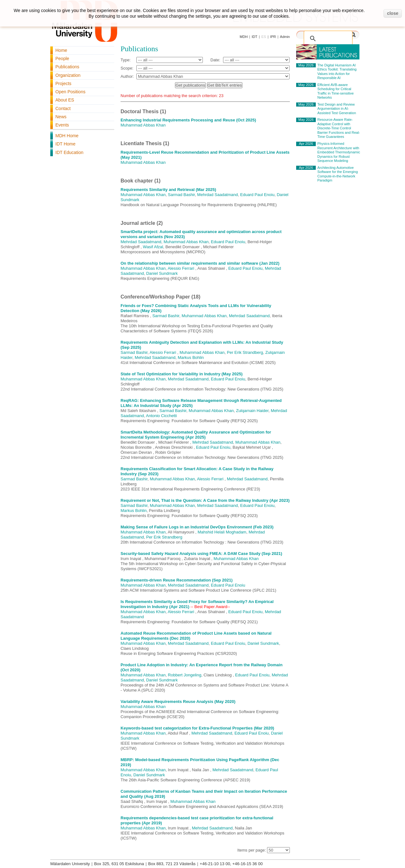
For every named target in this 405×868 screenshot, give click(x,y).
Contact (63, 108)
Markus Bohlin (191, 357)
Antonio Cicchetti (161, 416)
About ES (65, 100)
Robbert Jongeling (185, 675)
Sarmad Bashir (181, 195)
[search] (329, 35)
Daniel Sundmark (162, 273)
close (393, 13)
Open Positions (70, 92)
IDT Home (65, 144)
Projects (63, 83)
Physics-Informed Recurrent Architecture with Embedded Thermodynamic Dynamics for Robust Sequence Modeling (339, 152)
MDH (244, 37)
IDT (254, 37)
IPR (273, 37)
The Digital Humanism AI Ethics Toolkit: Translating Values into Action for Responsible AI (337, 72)
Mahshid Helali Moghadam (222, 532)
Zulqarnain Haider (252, 411)
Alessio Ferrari (181, 268)
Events (62, 125)
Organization (68, 75)
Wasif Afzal (153, 247)
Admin (285, 37)
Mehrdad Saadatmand (218, 195)
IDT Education (69, 152)
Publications (67, 67)
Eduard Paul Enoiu (257, 195)
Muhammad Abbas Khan (143, 125)
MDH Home (67, 136)
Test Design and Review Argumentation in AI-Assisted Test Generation (337, 109)
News (61, 117)
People (62, 58)
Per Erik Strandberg (245, 352)
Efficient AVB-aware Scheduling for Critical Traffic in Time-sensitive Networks (336, 91)
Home (61, 50)
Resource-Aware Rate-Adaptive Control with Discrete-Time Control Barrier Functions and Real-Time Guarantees (339, 128)
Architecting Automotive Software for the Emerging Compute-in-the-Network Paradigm (338, 174)
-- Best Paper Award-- (210, 607)
